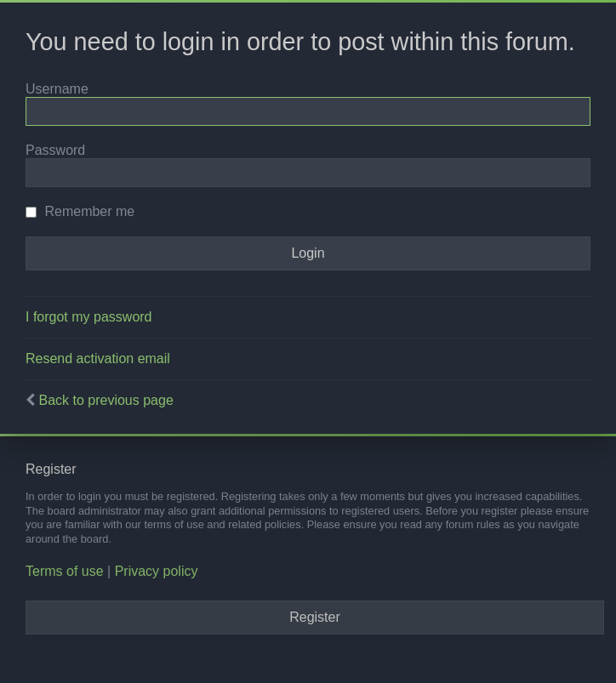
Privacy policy (157, 571)
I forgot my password (89, 317)
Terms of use (65, 571)
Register (315, 617)
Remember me (80, 211)
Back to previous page (106, 400)
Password (55, 150)
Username (57, 89)
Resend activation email (98, 359)
